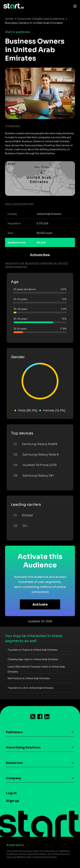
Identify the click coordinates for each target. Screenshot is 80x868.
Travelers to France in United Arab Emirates (33, 650)
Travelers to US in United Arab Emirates (31, 688)
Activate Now (40, 255)
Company (13, 778)
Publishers (14, 732)
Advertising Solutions (23, 747)
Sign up (13, 801)
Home (9, 19)
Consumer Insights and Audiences (41, 19)
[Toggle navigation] (74, 6)
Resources (14, 763)
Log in (11, 793)
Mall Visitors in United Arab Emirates (29, 678)
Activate (40, 605)
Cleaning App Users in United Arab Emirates (33, 659)
